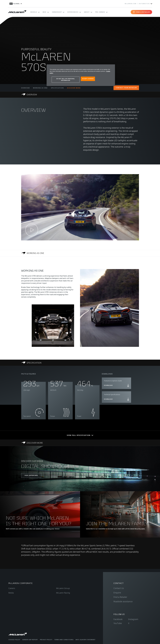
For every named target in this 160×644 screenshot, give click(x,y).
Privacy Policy (46, 640)
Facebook (118, 619)
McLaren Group (63, 588)
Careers (12, 588)
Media (11, 593)
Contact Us (119, 588)
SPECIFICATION (57, 88)
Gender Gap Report (30, 640)
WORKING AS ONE (40, 88)
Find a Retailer (120, 597)
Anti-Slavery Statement (85, 640)
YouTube (118, 623)
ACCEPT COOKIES (88, 79)
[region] (81, 75)
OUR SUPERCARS (31, 475)
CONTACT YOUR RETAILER (126, 88)
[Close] (112, 67)
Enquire (117, 593)
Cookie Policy (14, 640)
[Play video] (32, 230)
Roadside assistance (123, 601)
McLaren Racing (63, 593)
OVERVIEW (25, 88)
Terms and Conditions (64, 640)
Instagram (133, 619)
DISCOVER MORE (74, 88)
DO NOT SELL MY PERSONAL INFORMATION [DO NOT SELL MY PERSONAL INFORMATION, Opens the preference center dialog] (66, 80)
